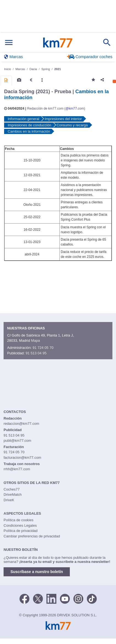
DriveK (9, 500)
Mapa (36, 340)
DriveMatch (13, 495)
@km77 (71, 109)
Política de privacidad (21, 531)
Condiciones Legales (20, 525)
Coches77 (12, 489)
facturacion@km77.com (22, 458)
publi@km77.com (17, 441)
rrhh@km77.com (17, 469)
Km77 (58, 42)
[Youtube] (65, 598)
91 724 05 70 (43, 348)
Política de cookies (18, 520)
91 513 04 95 (36, 353)
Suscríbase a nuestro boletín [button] (37, 572)
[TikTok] (92, 598)
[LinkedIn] (51, 598)
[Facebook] (24, 598)
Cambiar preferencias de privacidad (32, 536)
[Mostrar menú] (9, 43)
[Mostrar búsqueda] (107, 42)
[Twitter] (38, 598)
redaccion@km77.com (21, 424)
